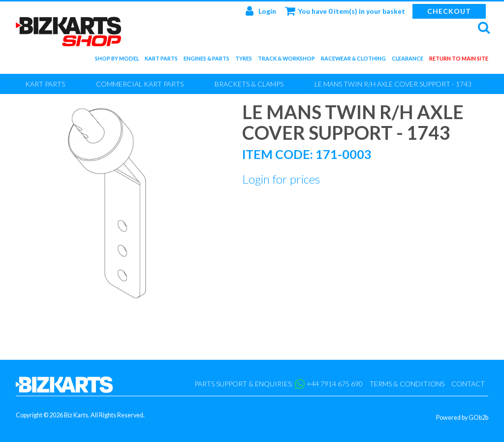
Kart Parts (161, 60)
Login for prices (281, 179)
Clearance (408, 60)
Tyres (244, 60)
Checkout (449, 11)
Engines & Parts (206, 60)
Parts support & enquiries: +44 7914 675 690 (279, 384)
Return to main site (459, 60)
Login (261, 11)
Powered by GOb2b (462, 418)
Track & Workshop (286, 60)
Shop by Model (117, 60)
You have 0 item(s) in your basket (345, 11)
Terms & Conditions (407, 384)
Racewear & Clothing (353, 60)
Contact (468, 384)
